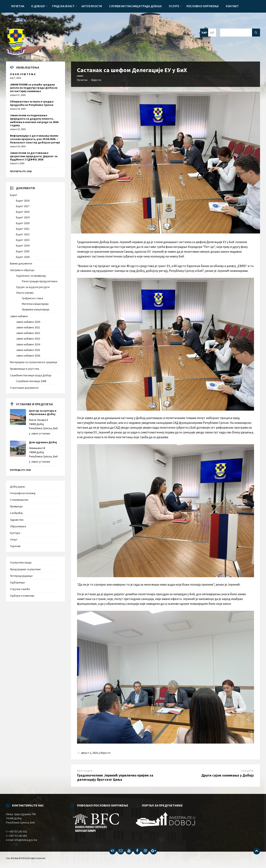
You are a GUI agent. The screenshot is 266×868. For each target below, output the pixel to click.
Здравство (17, 520)
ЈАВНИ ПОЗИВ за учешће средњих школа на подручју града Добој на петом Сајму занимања (34, 88)
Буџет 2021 (23, 229)
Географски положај (23, 493)
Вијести (96, 80)
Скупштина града (21, 562)
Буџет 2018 (23, 212)
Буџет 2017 (23, 206)
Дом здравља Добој (43, 442)
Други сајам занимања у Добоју (228, 775)
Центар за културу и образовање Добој (43, 412)
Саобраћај (16, 513)
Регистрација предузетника (40, 281)
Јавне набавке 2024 (28, 344)
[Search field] (240, 33)
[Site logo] (16, 54)
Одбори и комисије (22, 596)
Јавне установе (41, 433)
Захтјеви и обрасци (22, 270)
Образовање (18, 526)
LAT (212, 33)
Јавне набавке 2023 (28, 339)
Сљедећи (247, 771)
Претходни (85, 771)
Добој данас (18, 487)
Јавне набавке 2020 (28, 322)
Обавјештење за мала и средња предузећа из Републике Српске (32, 103)
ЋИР (204, 33)
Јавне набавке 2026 (28, 356)
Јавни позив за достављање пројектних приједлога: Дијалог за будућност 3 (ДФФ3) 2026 (34, 156)
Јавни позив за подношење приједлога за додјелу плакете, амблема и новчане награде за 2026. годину (35, 120)
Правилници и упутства (25, 369)
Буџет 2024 (23, 245)
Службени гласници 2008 (31, 381)
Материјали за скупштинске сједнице (34, 362)
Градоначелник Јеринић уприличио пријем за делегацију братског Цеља (115, 777)
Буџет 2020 (23, 223)
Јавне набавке (19, 316)
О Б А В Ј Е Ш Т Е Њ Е (23, 74)
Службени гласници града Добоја (31, 375)
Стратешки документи (24, 388)
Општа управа (25, 293)
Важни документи (21, 263)
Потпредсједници (21, 576)
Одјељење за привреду (31, 276)
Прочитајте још (21, 171)
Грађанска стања (33, 298)
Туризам (15, 546)
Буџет (14, 195)
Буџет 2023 (23, 240)
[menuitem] (18, 6)
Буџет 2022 (23, 234)
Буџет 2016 (23, 201)
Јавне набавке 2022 (28, 333)
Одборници (17, 582)
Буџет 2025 (23, 251)
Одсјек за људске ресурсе (33, 287)
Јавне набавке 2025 (28, 350)
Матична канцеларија (35, 304)
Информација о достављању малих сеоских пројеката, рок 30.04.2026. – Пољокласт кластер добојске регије (35, 139)
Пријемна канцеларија (36, 309)
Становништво (19, 500)
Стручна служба (20, 589)
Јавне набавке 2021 (28, 327)
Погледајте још (20, 470)
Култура (15, 533)
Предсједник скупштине (25, 569)
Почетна (82, 80)
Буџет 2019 (23, 217)
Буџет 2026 (23, 257)
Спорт (14, 539)
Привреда (16, 506)
